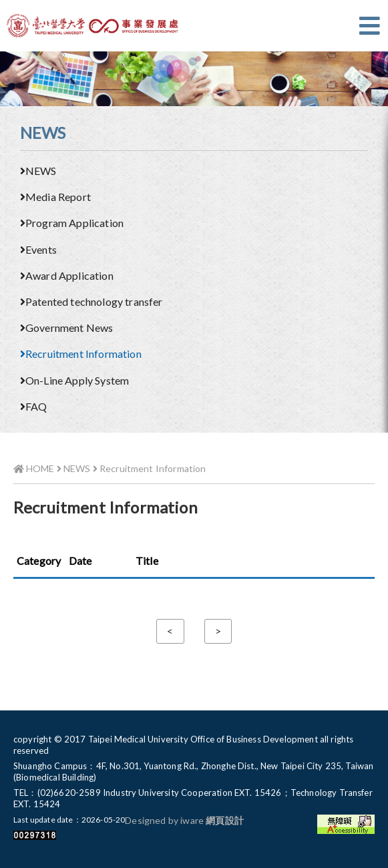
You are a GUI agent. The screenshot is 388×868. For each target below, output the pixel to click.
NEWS (38, 171)
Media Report (55, 197)
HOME (34, 468)
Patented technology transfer (91, 301)
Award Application (67, 275)
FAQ (33, 406)
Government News (66, 328)
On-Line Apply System (74, 380)
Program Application (72, 223)
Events (38, 249)
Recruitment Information (81, 354)
